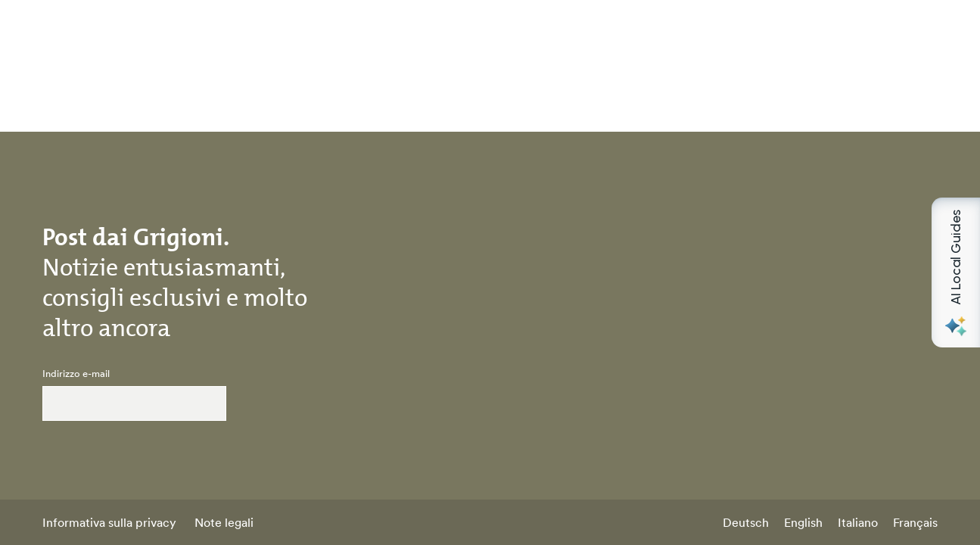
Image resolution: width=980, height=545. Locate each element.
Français (915, 522)
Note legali (224, 522)
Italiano (858, 522)
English (803, 522)
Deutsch (746, 522)
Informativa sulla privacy (109, 522)
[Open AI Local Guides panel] (956, 272)
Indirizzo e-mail (76, 374)
